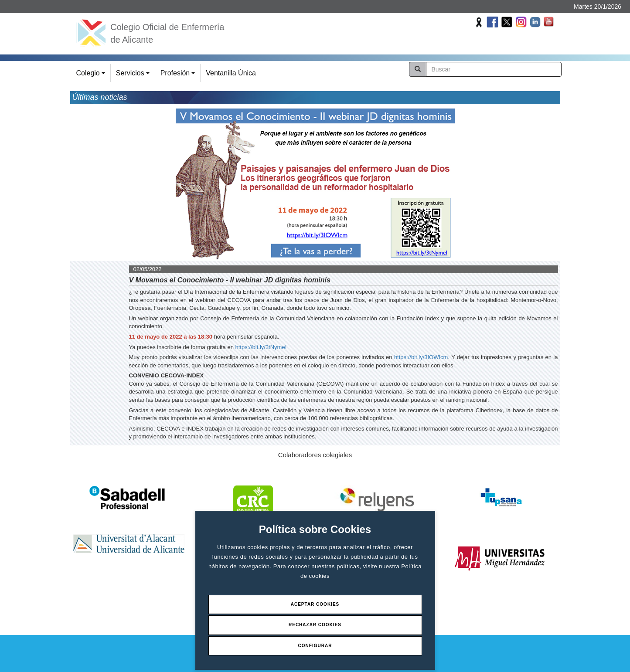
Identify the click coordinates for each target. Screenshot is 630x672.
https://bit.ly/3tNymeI (261, 347)
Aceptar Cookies (315, 604)
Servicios (134, 76)
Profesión (179, 76)
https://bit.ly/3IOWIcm (421, 357)
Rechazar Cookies (315, 625)
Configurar (315, 646)
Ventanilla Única (231, 73)
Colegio (92, 76)
